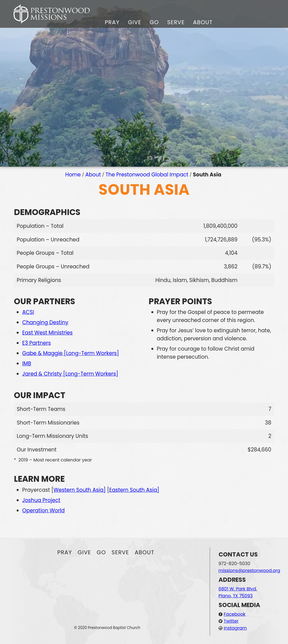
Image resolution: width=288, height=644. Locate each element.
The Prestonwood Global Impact (147, 175)
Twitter (231, 621)
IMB (27, 364)
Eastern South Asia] (134, 490)
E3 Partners (37, 343)
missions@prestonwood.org (249, 571)
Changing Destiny (45, 322)
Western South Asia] (80, 490)
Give (134, 22)
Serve (176, 22)
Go (154, 22)
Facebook (235, 614)
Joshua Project (41, 500)
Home (73, 175)
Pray (112, 22)
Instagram (235, 628)
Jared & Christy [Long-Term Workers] (70, 374)
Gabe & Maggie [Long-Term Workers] (71, 353)
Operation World (43, 511)
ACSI (28, 312)
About (203, 22)
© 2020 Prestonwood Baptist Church (107, 628)
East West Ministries (47, 333)
